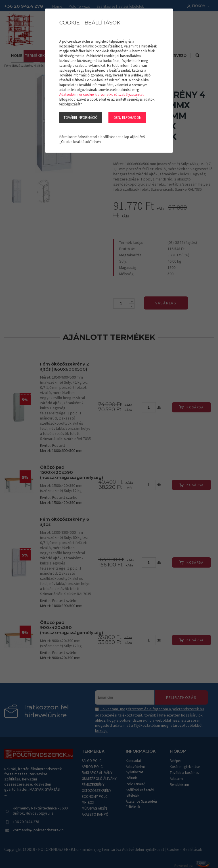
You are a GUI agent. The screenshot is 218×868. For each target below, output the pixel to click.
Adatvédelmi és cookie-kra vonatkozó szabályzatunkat (101, 95)
